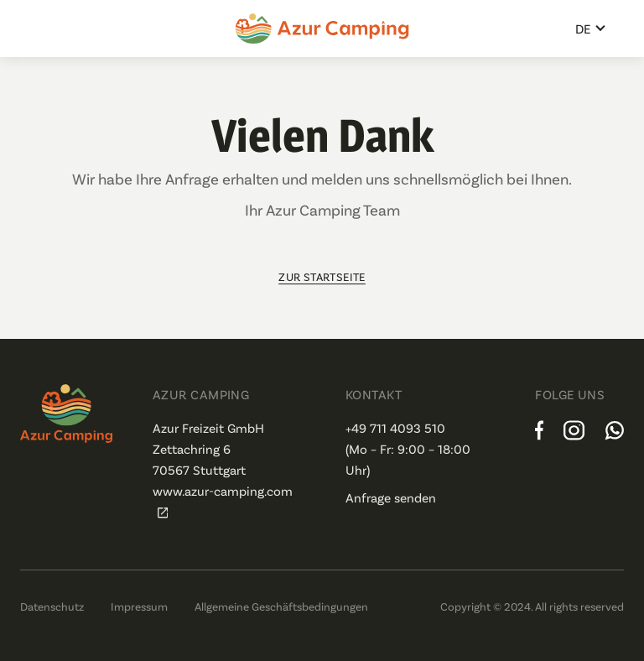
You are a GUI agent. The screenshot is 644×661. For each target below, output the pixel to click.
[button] (591, 29)
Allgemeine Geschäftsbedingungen (281, 606)
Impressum (139, 606)
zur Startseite (322, 276)
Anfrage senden (391, 497)
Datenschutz (52, 606)
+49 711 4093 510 (395, 428)
